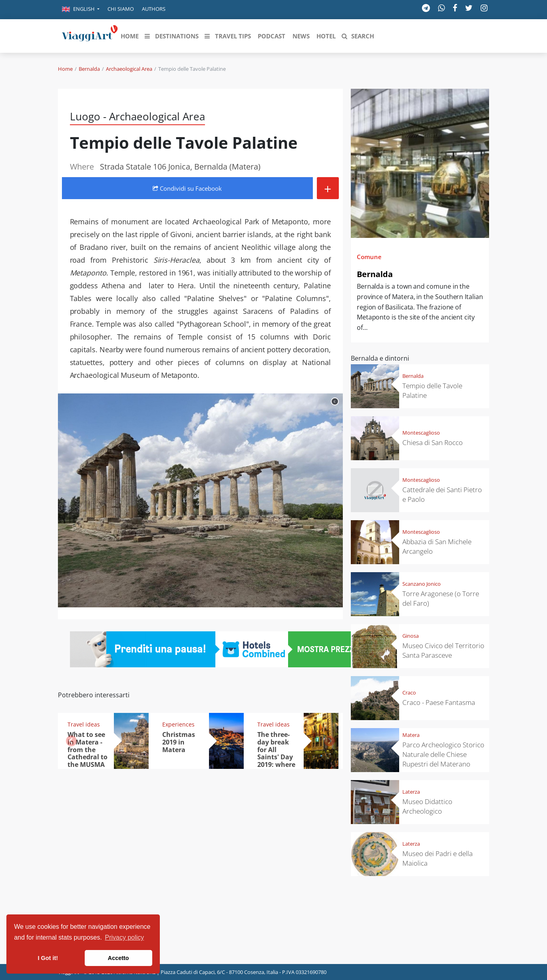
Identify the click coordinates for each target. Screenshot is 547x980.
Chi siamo (121, 9)
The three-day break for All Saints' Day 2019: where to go (276, 753)
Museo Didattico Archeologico (427, 806)
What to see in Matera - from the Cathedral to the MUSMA (88, 750)
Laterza (411, 792)
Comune (369, 257)
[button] (81, 10)
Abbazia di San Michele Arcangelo (437, 546)
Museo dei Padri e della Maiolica (438, 858)
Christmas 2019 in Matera (179, 742)
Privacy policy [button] (125, 937)
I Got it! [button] (48, 958)
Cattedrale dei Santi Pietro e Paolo (442, 494)
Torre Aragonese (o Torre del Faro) (441, 598)
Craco (409, 693)
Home (65, 69)
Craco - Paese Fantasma (439, 702)
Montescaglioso (421, 433)
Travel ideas (84, 724)
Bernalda (89, 69)
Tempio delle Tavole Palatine (432, 390)
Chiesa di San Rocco (433, 442)
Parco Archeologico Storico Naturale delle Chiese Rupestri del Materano (443, 754)
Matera (411, 735)
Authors (154, 9)
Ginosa (411, 636)
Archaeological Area (129, 69)
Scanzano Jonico (422, 584)
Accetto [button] (118, 958)
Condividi (187, 188)
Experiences (178, 724)
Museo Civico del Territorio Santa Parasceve (443, 650)
